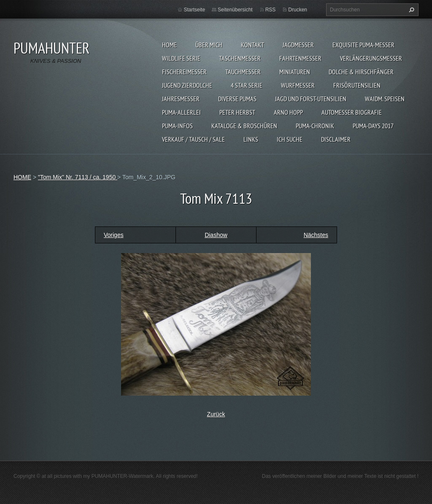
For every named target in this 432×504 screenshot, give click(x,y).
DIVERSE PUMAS (237, 99)
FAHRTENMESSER (300, 58)
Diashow (216, 235)
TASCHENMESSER (240, 58)
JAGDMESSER (298, 45)
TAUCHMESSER (243, 72)
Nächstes (316, 235)
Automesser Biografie (352, 112)
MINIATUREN (295, 72)
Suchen (410, 10)
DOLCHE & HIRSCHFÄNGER (361, 72)
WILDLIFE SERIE (181, 58)
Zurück (216, 414)
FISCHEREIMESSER (184, 72)
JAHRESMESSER (181, 99)
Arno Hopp (288, 112)
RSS (271, 10)
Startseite (194, 10)
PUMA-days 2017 (373, 126)
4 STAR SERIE (247, 85)
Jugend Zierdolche (187, 85)
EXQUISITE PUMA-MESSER (363, 45)
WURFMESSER (298, 85)
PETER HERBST (237, 112)
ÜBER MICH (209, 45)
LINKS (251, 139)
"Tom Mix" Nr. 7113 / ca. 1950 (78, 177)
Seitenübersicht (235, 10)
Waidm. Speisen (385, 99)
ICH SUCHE (290, 139)
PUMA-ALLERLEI (181, 112)
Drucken (298, 10)
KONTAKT (252, 45)
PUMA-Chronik (315, 126)
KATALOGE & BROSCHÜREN (244, 126)
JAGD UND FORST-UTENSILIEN (311, 99)
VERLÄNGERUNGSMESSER (371, 58)
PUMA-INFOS (177, 126)
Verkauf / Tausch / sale (193, 139)
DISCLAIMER (336, 139)
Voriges (114, 235)
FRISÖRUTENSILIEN (357, 85)
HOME (169, 45)
